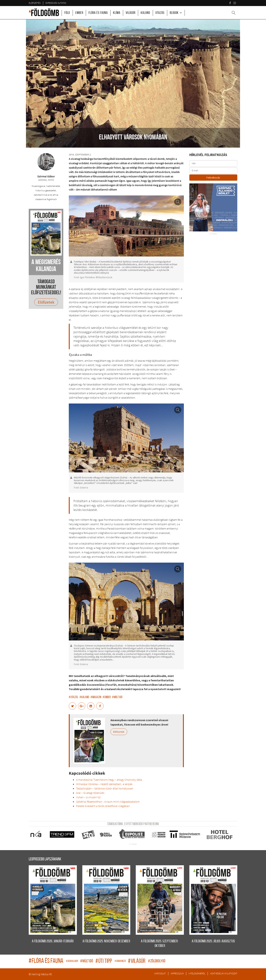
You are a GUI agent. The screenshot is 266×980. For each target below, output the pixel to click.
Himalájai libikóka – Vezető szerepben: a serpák (104, 784)
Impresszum (177, 973)
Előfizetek (119, 732)
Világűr (131, 13)
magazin (96, 697)
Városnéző (120, 961)
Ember (79, 13)
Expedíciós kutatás (56, 3)
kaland (84, 697)
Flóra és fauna (98, 13)
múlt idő (117, 697)
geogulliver (72, 961)
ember (107, 697)
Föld (67, 13)
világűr (137, 961)
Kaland (145, 13)
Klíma (117, 13)
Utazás (160, 13)
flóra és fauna (46, 961)
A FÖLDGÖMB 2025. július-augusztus (213, 941)
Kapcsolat (160, 973)
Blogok (174, 13)
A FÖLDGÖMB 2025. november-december (106, 941)
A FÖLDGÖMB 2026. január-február (53, 941)
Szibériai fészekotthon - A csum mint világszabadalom (108, 802)
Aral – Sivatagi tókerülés (90, 793)
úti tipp (104, 961)
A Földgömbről (197, 973)
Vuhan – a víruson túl (88, 797)
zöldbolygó (157, 961)
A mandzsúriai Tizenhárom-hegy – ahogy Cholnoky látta (109, 780)
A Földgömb (44, 12)
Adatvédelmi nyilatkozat (224, 973)
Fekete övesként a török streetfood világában (103, 806)
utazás (73, 697)
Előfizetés (35, 3)
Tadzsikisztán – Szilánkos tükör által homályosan (105, 788)
